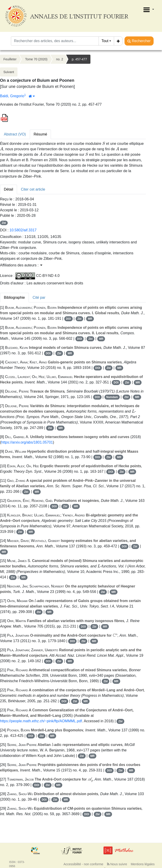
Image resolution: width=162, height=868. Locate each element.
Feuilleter (10, 59)
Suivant (9, 72)
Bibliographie (14, 297)
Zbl (4, 223)
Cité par (39, 297)
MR (90, 319)
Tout (105, 41)
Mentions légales (143, 864)
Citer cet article (33, 189)
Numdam (112, 397)
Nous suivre (117, 864)
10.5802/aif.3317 (23, 230)
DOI (68, 319)
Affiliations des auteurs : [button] (21, 265)
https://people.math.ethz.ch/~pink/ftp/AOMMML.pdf (41, 721)
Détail (9, 189)
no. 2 (60, 59)
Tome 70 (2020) (36, 59)
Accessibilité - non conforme (83, 864)
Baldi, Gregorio (12, 96)
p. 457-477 (79, 59)
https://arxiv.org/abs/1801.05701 (27, 442)
